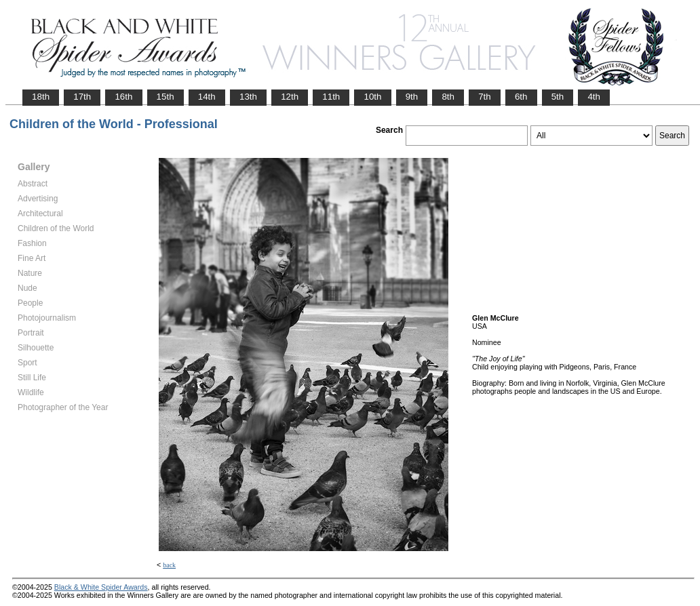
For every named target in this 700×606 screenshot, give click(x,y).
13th (248, 97)
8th (448, 97)
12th (290, 97)
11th (331, 97)
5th (558, 97)
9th (412, 97)
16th (123, 97)
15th (166, 97)
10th (372, 97)
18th (41, 97)
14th (207, 97)
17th (82, 97)
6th (521, 97)
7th (485, 97)
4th (594, 97)
